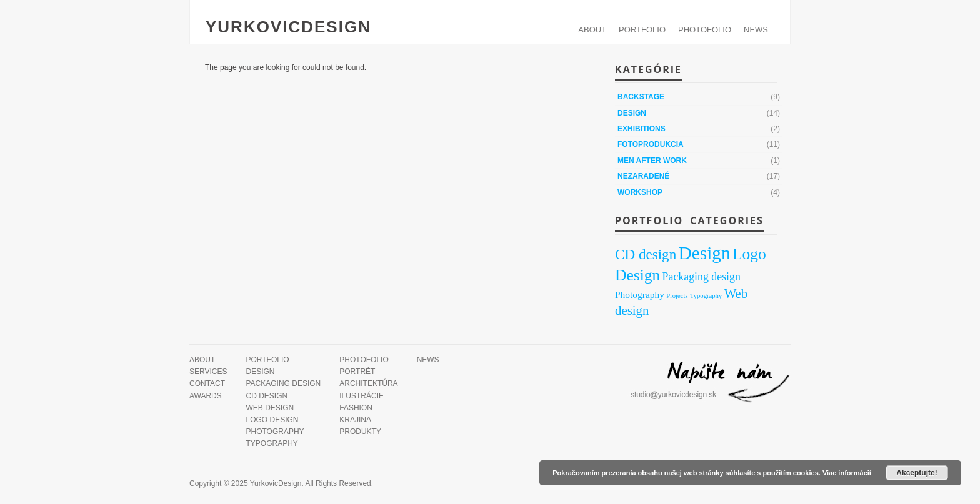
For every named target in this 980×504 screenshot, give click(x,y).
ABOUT (592, 30)
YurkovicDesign (288, 27)
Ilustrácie (362, 396)
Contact (207, 383)
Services (208, 372)
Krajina (355, 420)
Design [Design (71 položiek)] (705, 253)
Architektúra (368, 383)
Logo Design (272, 420)
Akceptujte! (917, 473)
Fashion (356, 408)
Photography (275, 432)
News (756, 30)
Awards (206, 396)
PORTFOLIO (642, 30)
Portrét (357, 372)
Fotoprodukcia (651, 144)
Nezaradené (643, 176)
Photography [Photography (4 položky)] (640, 294)
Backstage (641, 97)
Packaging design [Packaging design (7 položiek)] (702, 277)
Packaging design (283, 383)
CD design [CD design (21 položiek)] (646, 254)
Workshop (640, 192)
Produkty (360, 432)
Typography (272, 443)
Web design (270, 408)
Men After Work (652, 161)
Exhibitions (642, 129)
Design (632, 113)
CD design (267, 396)
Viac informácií (847, 473)
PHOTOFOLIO (705, 30)
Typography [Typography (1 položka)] (706, 296)
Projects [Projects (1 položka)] (677, 296)
